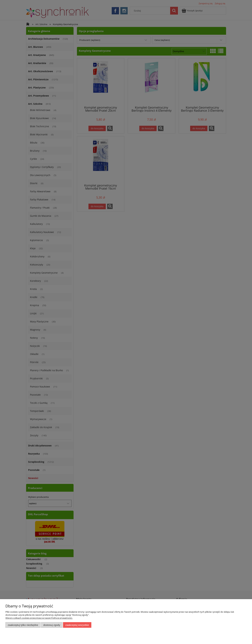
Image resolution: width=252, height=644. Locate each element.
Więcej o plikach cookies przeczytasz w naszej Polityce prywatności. (39, 618)
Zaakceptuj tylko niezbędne (23, 625)
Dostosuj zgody (52, 625)
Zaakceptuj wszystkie (77, 625)
